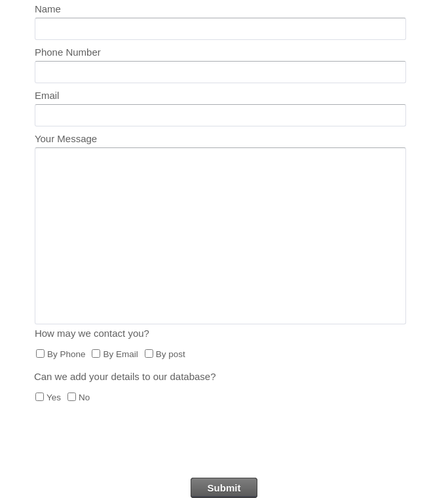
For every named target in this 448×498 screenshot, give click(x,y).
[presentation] (224, 446)
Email (47, 95)
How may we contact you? (92, 333)
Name (48, 9)
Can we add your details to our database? (125, 376)
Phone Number (68, 52)
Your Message (66, 139)
